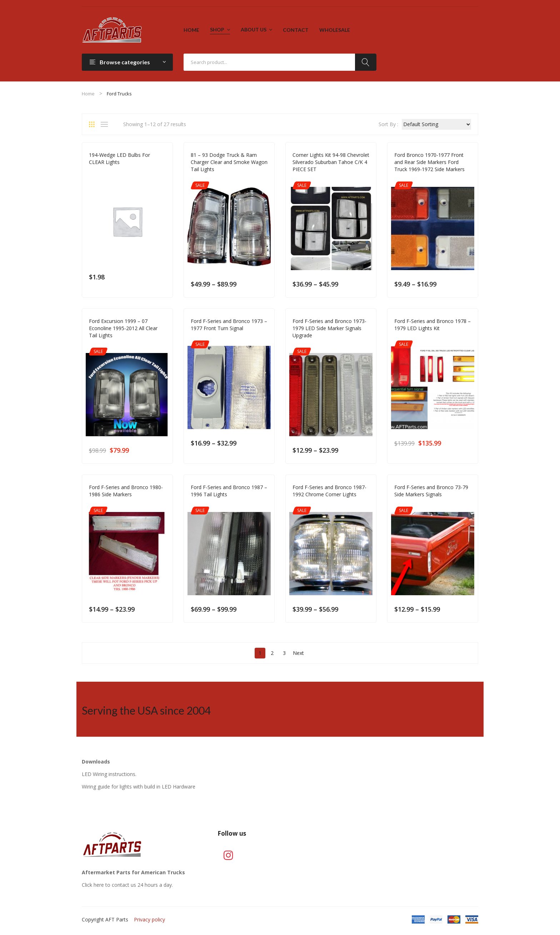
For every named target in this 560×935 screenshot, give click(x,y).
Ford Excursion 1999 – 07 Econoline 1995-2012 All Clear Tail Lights (123, 328)
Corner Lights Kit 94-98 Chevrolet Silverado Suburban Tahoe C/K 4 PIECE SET (331, 162)
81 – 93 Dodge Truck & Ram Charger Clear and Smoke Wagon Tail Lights (229, 162)
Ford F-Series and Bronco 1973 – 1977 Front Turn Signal (229, 325)
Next (298, 653)
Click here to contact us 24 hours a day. (127, 885)
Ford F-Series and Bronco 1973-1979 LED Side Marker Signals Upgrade (329, 328)
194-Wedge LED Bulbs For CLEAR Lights (119, 158)
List (106, 124)
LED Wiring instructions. (109, 774)
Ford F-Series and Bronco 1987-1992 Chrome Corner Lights (329, 491)
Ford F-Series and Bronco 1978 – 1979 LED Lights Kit (432, 325)
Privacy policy (149, 919)
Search (366, 62)
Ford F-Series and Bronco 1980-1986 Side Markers (126, 491)
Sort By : (388, 124)
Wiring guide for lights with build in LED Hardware (139, 787)
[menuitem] (191, 30)
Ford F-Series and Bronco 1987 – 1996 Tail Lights (229, 491)
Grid (94, 124)
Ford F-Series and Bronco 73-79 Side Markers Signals (431, 491)
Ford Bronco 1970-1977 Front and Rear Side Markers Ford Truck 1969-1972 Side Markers (429, 162)
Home (88, 94)
